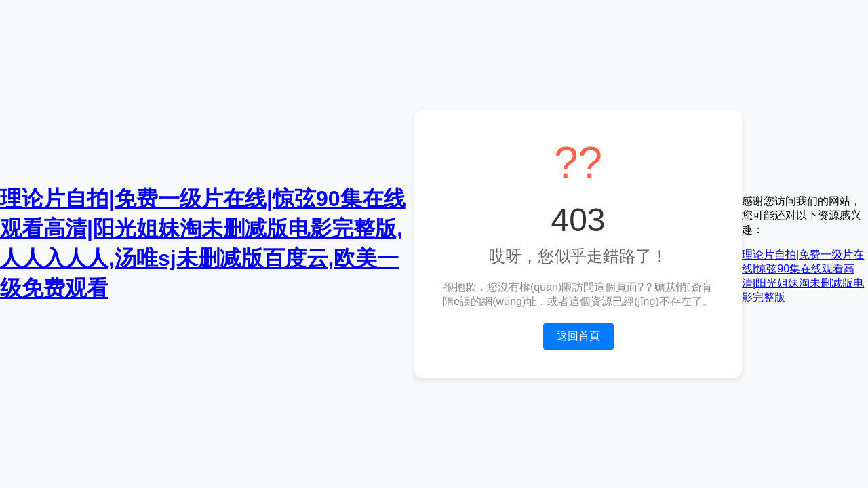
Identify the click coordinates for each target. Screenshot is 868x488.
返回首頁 (578, 336)
